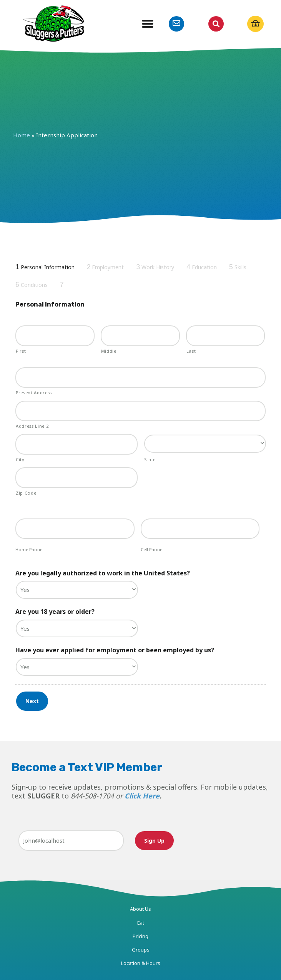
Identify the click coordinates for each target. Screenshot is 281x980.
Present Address (34, 392)
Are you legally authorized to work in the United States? (103, 573)
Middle (109, 351)
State (150, 459)
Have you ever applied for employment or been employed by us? (115, 650)
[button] (148, 24)
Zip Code (26, 493)
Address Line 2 (32, 426)
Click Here (142, 796)
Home (22, 135)
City (20, 459)
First (21, 351)
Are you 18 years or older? (55, 612)
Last (191, 351)
